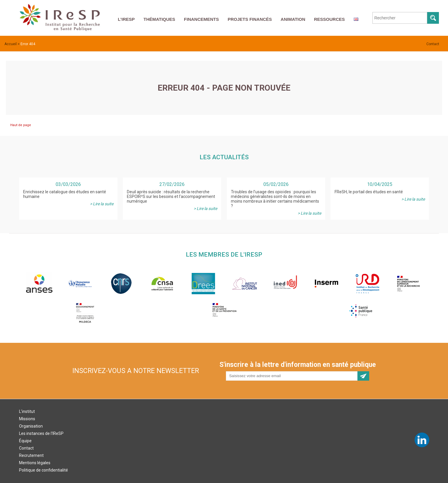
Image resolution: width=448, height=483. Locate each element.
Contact (433, 44)
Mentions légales (35, 463)
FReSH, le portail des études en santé (369, 192)
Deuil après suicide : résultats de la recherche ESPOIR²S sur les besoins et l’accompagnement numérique (171, 196)
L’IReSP (126, 19)
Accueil (11, 44)
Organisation (31, 426)
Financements (201, 19)
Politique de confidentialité (44, 470)
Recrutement (31, 455)
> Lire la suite (102, 204)
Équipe (25, 441)
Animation (293, 19)
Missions (27, 419)
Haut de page (21, 125)
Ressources (329, 19)
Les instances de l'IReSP (41, 433)
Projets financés (250, 19)
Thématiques (159, 19)
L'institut (27, 411)
